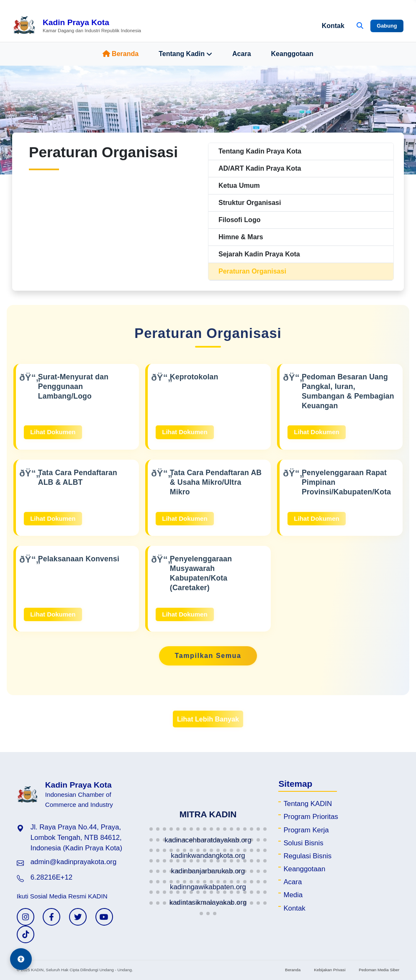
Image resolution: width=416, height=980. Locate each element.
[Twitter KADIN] (78, 917)
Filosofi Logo (239, 220)
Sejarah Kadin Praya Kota (259, 254)
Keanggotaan (292, 54)
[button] (151, 829)
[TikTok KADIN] (26, 934)
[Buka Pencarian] (360, 26)
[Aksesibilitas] (21, 959)
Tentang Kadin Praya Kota (260, 151)
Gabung (387, 26)
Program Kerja (306, 830)
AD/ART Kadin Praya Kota (260, 168)
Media (293, 895)
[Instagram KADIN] (26, 917)
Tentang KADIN (308, 804)
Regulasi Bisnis (307, 856)
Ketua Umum (239, 186)
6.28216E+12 (51, 877)
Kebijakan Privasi (330, 970)
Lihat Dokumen (53, 432)
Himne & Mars (241, 237)
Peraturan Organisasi (252, 271)
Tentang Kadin (185, 54)
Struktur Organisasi (250, 203)
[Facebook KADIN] (51, 917)
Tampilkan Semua (208, 656)
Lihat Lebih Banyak (208, 719)
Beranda (121, 54)
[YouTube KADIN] (104, 917)
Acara (241, 54)
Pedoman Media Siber (379, 970)
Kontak (333, 26)
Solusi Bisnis (303, 843)
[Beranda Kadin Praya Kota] (77, 26)
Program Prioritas (311, 817)
